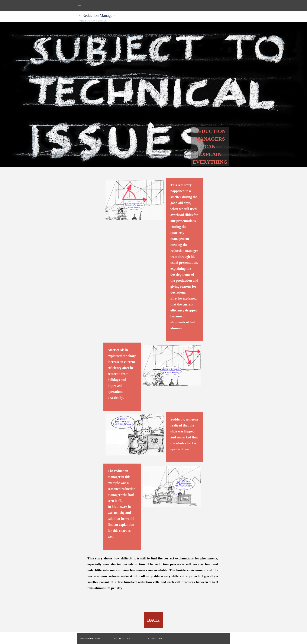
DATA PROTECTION (90, 639)
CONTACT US (155, 639)
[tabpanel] (153, 28)
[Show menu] (79, 5)
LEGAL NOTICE (122, 639)
